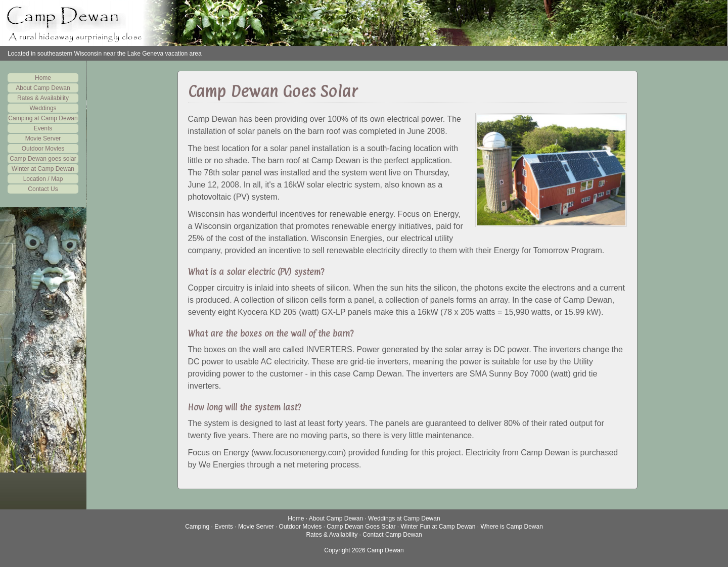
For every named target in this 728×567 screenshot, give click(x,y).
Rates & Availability (43, 98)
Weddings (43, 108)
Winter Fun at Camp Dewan (438, 527)
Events (43, 128)
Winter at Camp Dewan (43, 169)
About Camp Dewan (43, 88)
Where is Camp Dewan (511, 527)
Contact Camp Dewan (392, 535)
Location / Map (43, 179)
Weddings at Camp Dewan (404, 518)
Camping (197, 527)
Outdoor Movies (43, 149)
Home (43, 78)
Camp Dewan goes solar (43, 159)
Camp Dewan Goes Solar (361, 527)
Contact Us (43, 189)
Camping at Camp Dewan (43, 118)
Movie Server (43, 138)
